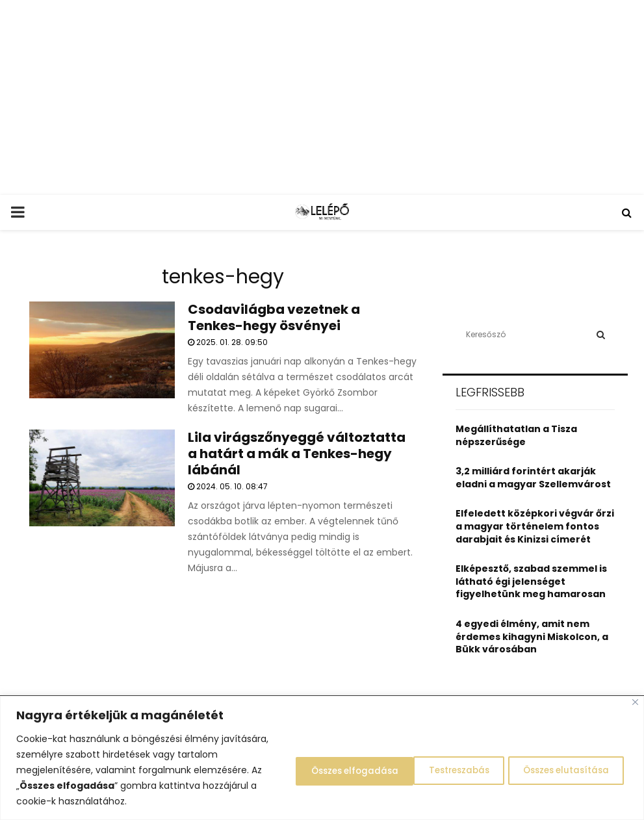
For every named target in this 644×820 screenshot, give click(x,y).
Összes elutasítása (427, 770)
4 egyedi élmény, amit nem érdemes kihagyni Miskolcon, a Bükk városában (532, 636)
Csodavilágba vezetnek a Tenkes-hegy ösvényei (274, 317)
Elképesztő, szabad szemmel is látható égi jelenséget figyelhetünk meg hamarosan (531, 581)
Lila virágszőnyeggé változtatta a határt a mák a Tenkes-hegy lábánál (297, 454)
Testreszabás (306, 770)
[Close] (635, 702)
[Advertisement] (322, 97)
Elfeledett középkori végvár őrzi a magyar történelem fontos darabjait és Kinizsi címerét (535, 526)
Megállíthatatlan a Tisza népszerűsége (516, 435)
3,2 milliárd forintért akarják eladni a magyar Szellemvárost (533, 478)
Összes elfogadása (562, 770)
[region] (322, 758)
